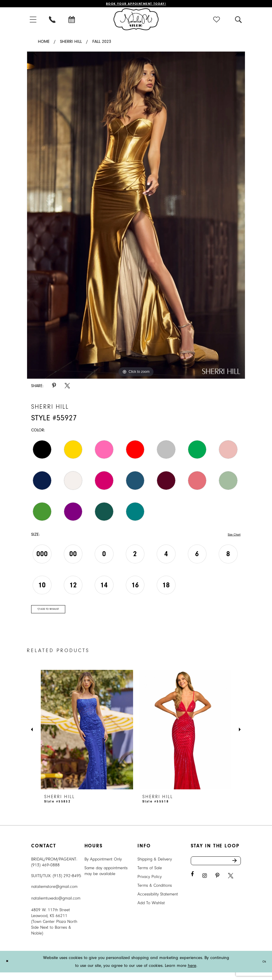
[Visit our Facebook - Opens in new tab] (192, 885)
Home (44, 44)
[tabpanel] (136, 217)
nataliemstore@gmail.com (54, 894)
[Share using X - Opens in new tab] (67, 388)
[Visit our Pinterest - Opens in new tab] (217, 887)
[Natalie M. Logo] (136, 21)
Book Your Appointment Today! (136, 5)
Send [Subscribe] (236, 870)
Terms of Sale (150, 875)
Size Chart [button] (231, 537)
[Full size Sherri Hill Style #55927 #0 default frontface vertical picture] (136, 217)
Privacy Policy (150, 884)
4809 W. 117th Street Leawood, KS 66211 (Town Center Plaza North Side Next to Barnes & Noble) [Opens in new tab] (54, 929)
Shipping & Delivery (155, 867)
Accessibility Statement (158, 902)
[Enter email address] (216, 870)
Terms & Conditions (155, 893)
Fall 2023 (102, 44)
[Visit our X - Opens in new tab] (231, 887)
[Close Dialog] (8, 969)
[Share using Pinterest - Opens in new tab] (54, 388)
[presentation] (87, 737)
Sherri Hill (71, 44)
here (192, 973)
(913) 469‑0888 (45, 873)
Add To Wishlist (151, 910)
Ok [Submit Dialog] (263, 969)
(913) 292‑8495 (67, 883)
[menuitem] (33, 21)
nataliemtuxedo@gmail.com (56, 906)
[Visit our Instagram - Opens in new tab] (205, 887)
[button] (33, 21)
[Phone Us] (53, 21)
